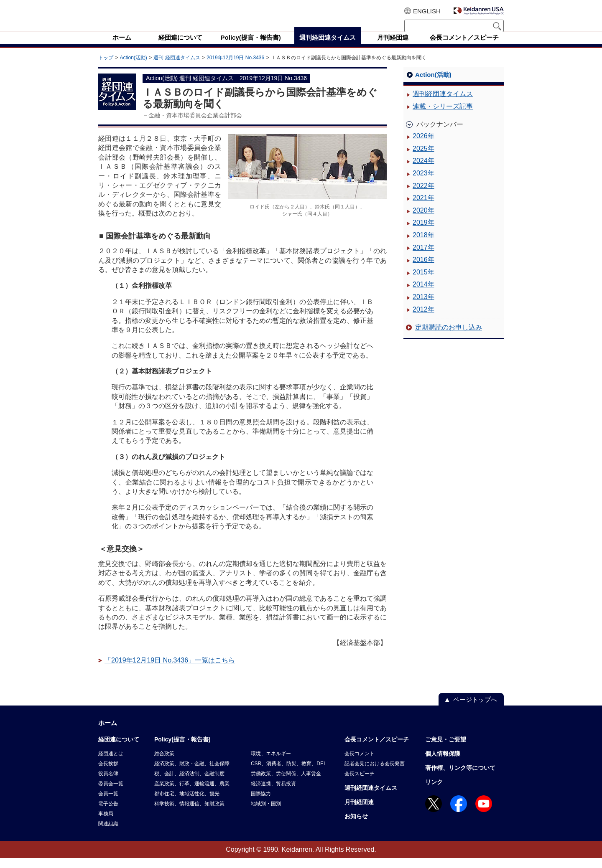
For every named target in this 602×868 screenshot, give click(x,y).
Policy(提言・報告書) (182, 749)
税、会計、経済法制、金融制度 (189, 784)
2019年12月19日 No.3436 (235, 68)
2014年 (423, 294)
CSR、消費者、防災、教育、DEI (288, 774)
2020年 (423, 220)
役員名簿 (108, 784)
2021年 (423, 208)
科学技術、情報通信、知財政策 (189, 814)
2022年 (423, 196)
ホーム (108, 733)
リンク (434, 792)
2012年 (423, 319)
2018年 (423, 245)
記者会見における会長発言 (375, 774)
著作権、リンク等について (460, 778)
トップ (106, 68)
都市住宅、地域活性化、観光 (187, 804)
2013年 (423, 307)
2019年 (423, 232)
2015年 (423, 282)
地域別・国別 (266, 814)
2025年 (423, 159)
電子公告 (108, 814)
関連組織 (108, 834)
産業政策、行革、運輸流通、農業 (192, 794)
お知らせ (356, 826)
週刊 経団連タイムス (177, 68)
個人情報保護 (443, 764)
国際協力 (261, 804)
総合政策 (164, 764)
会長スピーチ (360, 784)
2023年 (423, 183)
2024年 (423, 171)
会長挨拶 (108, 774)
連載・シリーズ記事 (443, 116)
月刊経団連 (359, 812)
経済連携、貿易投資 (273, 794)
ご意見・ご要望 (446, 749)
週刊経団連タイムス (443, 104)
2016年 (423, 270)
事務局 (106, 824)
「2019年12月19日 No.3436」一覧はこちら (170, 670)
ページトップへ (475, 709)
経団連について (119, 749)
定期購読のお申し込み (449, 337)
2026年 (423, 146)
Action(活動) (133, 68)
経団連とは (111, 764)
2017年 (423, 258)
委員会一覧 (111, 794)
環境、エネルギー (271, 764)
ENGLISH (427, 11)
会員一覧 (108, 804)
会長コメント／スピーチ (377, 749)
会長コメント (360, 764)
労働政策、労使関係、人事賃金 (286, 784)
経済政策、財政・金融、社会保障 (192, 774)
